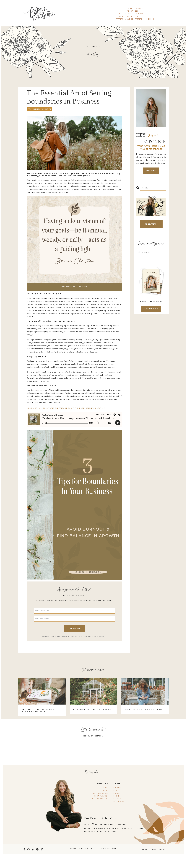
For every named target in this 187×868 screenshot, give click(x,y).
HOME (130, 8)
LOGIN (138, 16)
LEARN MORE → (151, 170)
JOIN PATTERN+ (151, 223)
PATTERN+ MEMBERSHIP (145, 19)
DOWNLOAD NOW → (151, 308)
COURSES (139, 8)
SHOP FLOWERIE (126, 16)
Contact (163, 849)
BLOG (137, 11)
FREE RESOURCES (125, 14)
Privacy (153, 849)
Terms (144, 849)
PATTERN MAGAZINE (124, 19)
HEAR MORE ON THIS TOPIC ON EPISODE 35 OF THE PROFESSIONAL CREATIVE (66, 407)
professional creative (39, 108)
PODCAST (139, 14)
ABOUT (130, 11)
